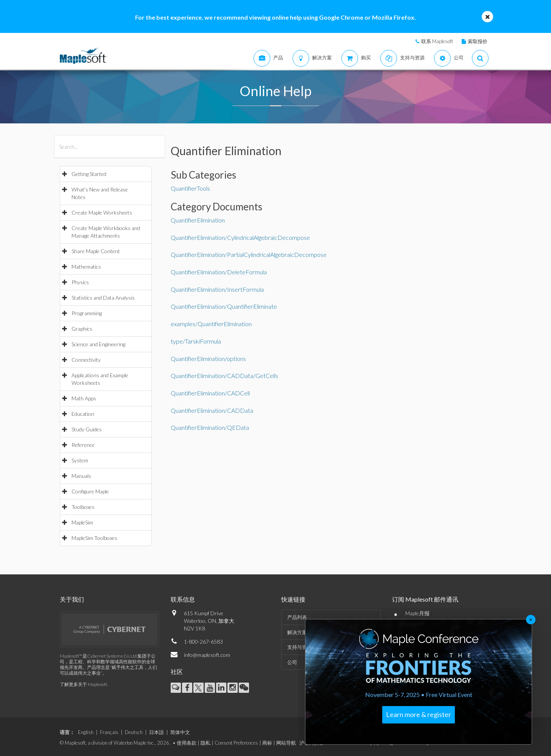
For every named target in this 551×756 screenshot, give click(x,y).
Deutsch (134, 732)
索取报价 (478, 41)
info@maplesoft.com (207, 655)
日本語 (156, 732)
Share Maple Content (96, 251)
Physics (80, 282)
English (86, 732)
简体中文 (180, 732)
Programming (87, 313)
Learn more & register (419, 714)
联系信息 (183, 599)
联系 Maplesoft (437, 41)
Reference (83, 445)
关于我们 (72, 599)
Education (83, 414)
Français (109, 732)
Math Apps (84, 398)
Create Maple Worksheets (102, 212)
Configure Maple (90, 491)
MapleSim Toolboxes (94, 538)
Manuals (81, 476)
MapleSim (82, 522)
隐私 (205, 743)
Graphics (82, 329)
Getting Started (89, 174)
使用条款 (187, 743)
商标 (267, 743)
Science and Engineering (98, 344)
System (80, 460)
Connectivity (86, 360)
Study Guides (87, 429)
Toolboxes (83, 507)
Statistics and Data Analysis (103, 298)
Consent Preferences (236, 743)
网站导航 (286, 743)
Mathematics (86, 267)
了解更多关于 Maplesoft (83, 684)
